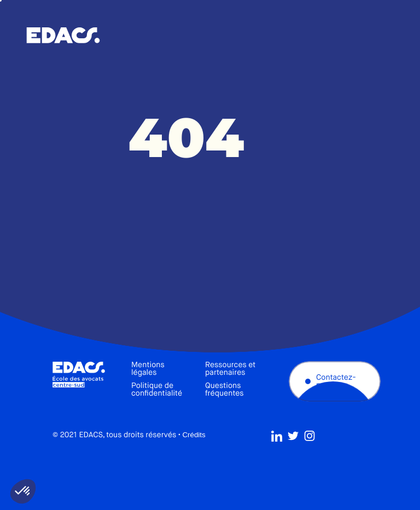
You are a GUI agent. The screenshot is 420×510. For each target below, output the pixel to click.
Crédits (194, 437)
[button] (23, 491)
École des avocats (63, 36)
